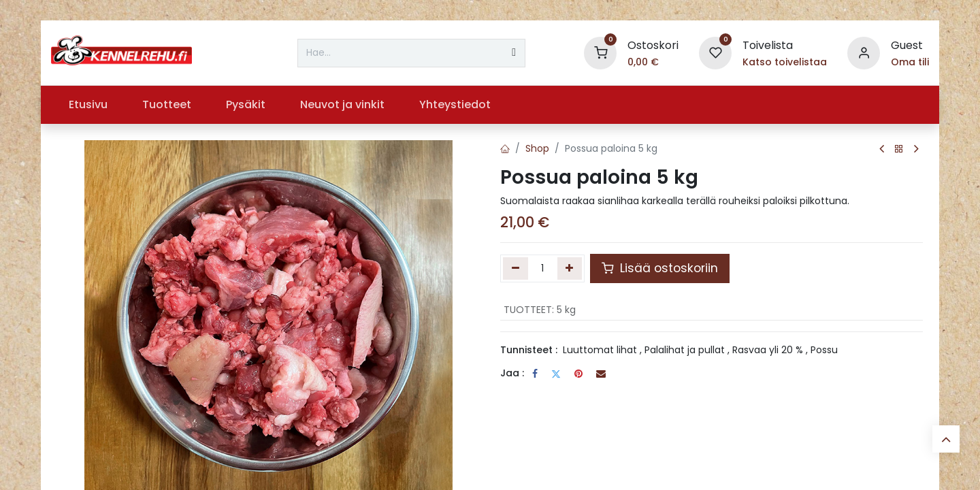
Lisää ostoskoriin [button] (660, 268)
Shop (537, 148)
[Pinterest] (578, 374)
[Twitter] (556, 374)
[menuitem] (88, 105)
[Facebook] (535, 374)
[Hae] (514, 53)
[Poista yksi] (516, 268)
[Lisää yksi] (570, 268)
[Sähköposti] (601, 374)
